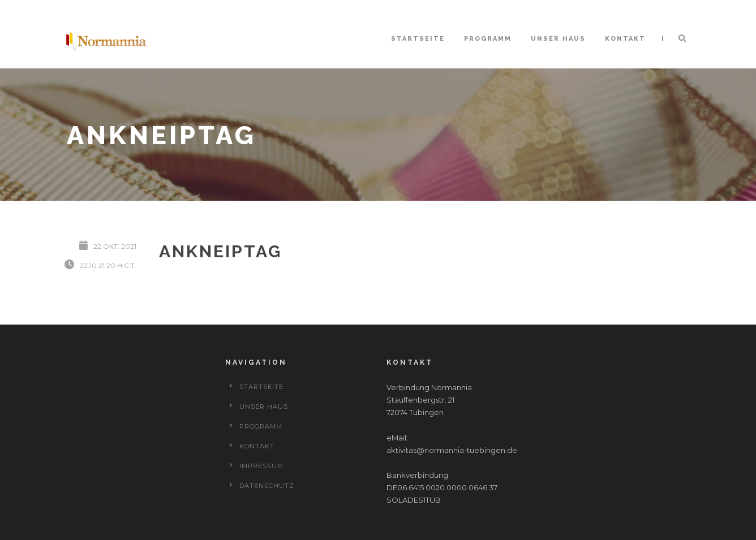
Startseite (418, 39)
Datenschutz (267, 486)
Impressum (261, 466)
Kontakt (625, 39)
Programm (488, 39)
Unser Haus (558, 39)
